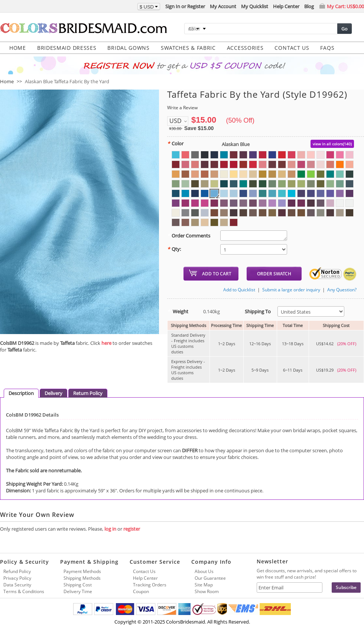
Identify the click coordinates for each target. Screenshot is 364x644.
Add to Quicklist (239, 290)
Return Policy (88, 393)
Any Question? (342, 290)
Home (7, 81)
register (132, 529)
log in (110, 529)
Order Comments (189, 236)
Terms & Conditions (24, 591)
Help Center (286, 6)
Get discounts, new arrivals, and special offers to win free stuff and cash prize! (307, 574)
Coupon (141, 591)
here (106, 343)
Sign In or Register (185, 6)
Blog (309, 6)
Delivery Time (78, 591)
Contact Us (144, 571)
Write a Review (182, 108)
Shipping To (255, 311)
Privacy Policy (17, 578)
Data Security (17, 585)
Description (21, 393)
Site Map (204, 585)
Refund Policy (17, 571)
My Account (223, 6)
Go (344, 29)
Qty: (174, 249)
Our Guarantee (210, 578)
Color (175, 143)
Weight (178, 311)
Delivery (53, 393)
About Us (204, 571)
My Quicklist (255, 6)
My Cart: (345, 6)
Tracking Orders (150, 585)
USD (175, 121)
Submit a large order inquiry (291, 290)
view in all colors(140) (332, 144)
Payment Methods (82, 571)
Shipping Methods (82, 578)
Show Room (207, 591)
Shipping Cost (78, 585)
